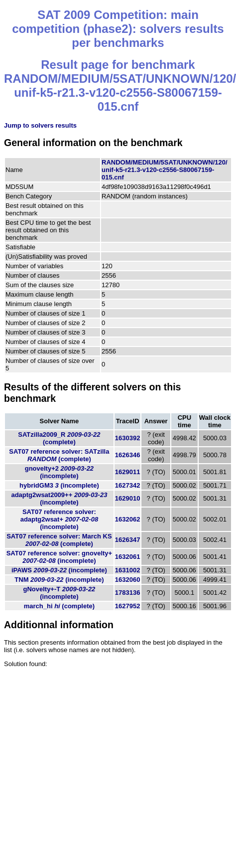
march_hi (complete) (59, 606)
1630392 (128, 438)
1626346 (128, 455)
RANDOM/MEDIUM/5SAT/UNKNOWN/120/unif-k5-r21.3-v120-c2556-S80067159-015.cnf (165, 170)
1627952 (128, 606)
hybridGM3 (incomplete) (59, 485)
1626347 (128, 540)
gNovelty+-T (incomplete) (59, 593)
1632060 (128, 580)
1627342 (128, 485)
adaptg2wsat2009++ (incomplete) (59, 499)
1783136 (128, 593)
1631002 (128, 570)
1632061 (128, 557)
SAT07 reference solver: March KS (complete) (59, 540)
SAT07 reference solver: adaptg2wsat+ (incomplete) (59, 519)
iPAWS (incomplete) (59, 570)
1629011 (128, 472)
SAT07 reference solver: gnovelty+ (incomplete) (59, 557)
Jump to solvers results (40, 125)
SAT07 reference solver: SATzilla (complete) (59, 455)
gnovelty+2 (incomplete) (59, 472)
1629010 (128, 498)
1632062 (128, 519)
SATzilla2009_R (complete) (59, 438)
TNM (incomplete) (59, 580)
